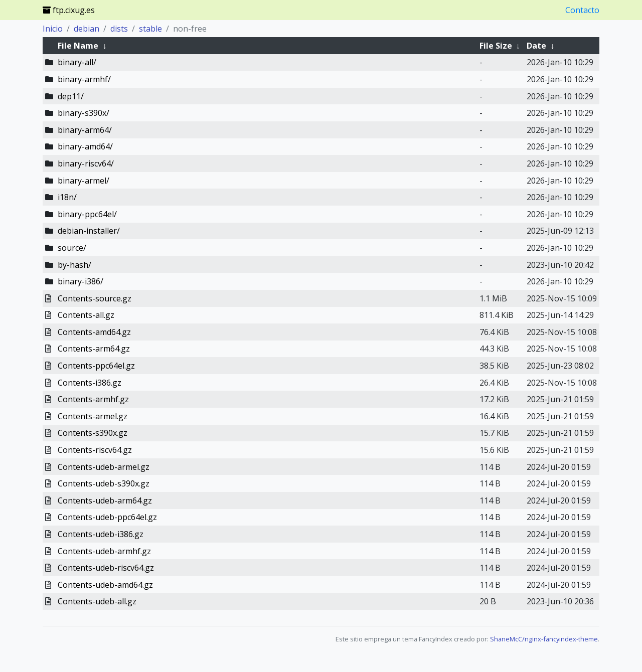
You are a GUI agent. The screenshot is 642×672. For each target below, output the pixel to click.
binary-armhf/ (84, 79)
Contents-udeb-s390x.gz (104, 483)
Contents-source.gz (95, 298)
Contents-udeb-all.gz (97, 601)
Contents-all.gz (86, 315)
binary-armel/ (84, 181)
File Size (496, 46)
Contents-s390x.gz (93, 433)
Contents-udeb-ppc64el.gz (107, 517)
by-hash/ (74, 265)
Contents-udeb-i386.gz (101, 534)
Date (536, 46)
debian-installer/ (89, 231)
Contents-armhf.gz (93, 399)
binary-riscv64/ (86, 163)
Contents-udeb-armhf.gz (104, 551)
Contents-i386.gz (90, 383)
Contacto (582, 10)
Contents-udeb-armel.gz (104, 467)
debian (87, 29)
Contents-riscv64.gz (95, 450)
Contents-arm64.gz (94, 349)
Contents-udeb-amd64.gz (105, 585)
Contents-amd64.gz (94, 332)
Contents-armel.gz (93, 416)
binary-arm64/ (85, 130)
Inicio (53, 29)
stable (150, 29)
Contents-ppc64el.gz (96, 366)
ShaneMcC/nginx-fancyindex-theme (544, 639)
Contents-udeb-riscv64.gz (106, 568)
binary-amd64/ (85, 146)
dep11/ (71, 96)
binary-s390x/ (84, 113)
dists (119, 29)
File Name (78, 46)
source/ (72, 248)
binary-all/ (77, 62)
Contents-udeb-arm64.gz (105, 500)
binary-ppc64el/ (87, 214)
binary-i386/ (81, 281)
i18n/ (67, 197)
